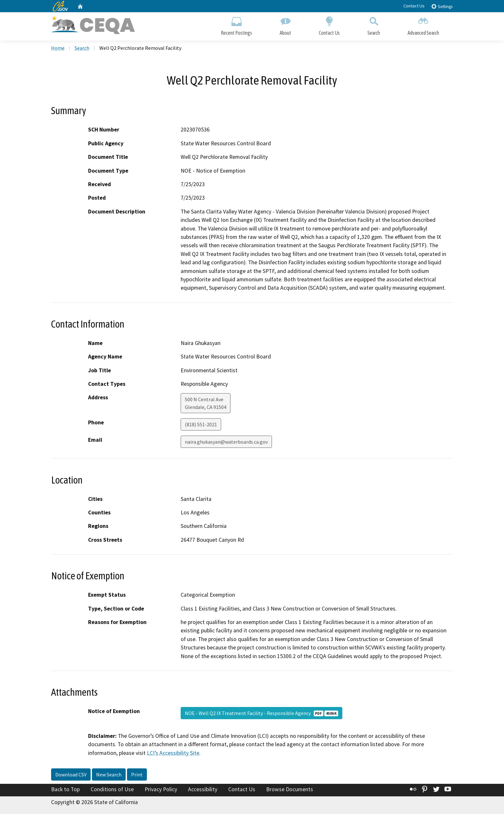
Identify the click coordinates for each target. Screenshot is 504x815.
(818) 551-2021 (201, 425)
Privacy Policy (161, 790)
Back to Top (65, 790)
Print (137, 775)
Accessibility (203, 790)
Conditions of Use (112, 790)
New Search (109, 775)
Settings (442, 6)
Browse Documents (290, 790)
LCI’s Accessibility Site (173, 754)
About (285, 25)
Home (58, 49)
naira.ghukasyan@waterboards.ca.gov (226, 443)
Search (374, 25)
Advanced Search (423, 25)
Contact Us (414, 6)
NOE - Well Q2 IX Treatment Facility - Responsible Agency (261, 714)
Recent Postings (236, 25)
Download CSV (71, 775)
